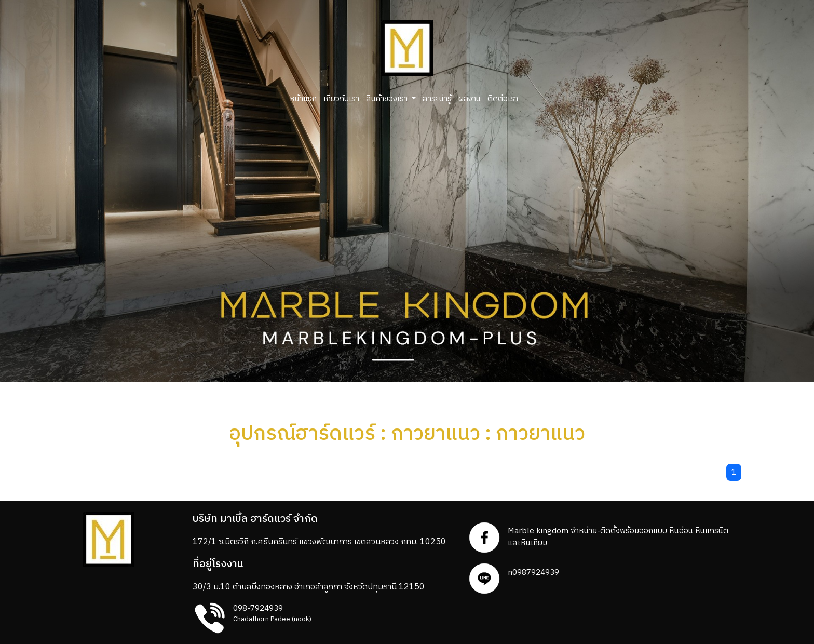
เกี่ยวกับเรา (341, 99)
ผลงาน (470, 99)
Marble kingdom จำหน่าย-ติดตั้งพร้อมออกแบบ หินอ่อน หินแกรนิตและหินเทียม (618, 537)
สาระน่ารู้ (437, 99)
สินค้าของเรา (388, 99)
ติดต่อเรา (503, 99)
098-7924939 (258, 608)
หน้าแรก (303, 99)
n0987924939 (533, 573)
